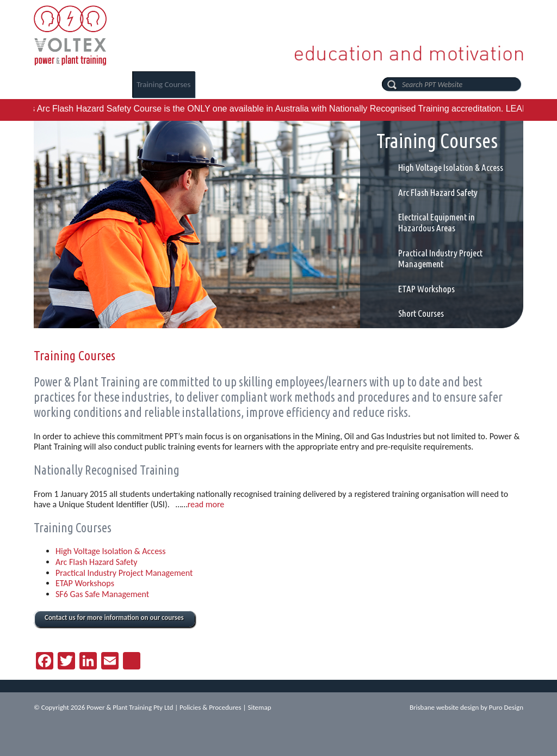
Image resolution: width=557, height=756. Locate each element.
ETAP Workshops (426, 289)
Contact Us (338, 84)
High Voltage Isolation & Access (451, 167)
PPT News (280, 84)
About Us (97, 84)
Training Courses (164, 84)
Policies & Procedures (211, 707)
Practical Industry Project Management (440, 258)
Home (48, 84)
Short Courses (421, 313)
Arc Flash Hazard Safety (438, 192)
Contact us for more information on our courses (114, 617)
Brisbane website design (444, 707)
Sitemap (259, 707)
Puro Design (506, 707)
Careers (227, 84)
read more (206, 504)
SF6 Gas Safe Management (102, 594)
